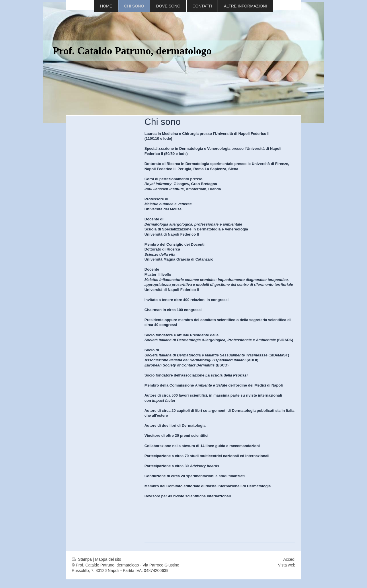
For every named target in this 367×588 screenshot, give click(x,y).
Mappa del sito (108, 559)
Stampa (82, 559)
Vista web (287, 565)
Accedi (289, 559)
